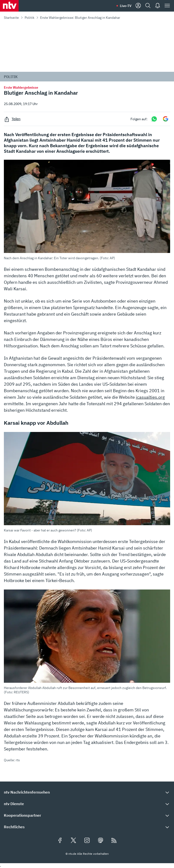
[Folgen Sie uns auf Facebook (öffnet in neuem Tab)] (60, 841)
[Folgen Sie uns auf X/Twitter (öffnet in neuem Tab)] (73, 841)
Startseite (11, 18)
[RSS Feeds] (114, 841)
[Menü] (167, 6)
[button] (87, 210)
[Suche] (148, 6)
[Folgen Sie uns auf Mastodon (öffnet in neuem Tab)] (101, 841)
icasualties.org (150, 397)
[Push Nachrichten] (158, 6)
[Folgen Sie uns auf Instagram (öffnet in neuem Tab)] (87, 841)
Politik (29, 18)
